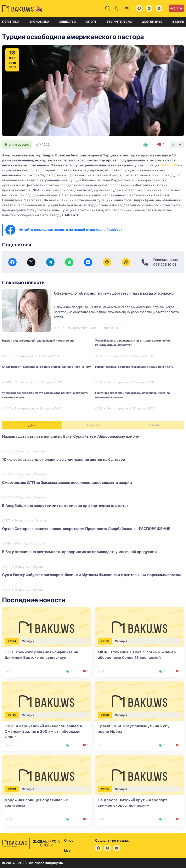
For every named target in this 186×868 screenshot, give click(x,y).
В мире (178, 22)
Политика (11, 22)
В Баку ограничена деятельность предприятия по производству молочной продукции (79, 552)
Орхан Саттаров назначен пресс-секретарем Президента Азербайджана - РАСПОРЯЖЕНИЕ (86, 529)
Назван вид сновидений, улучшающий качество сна (38, 341)
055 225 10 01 (165, 265)
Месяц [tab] (154, 425)
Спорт (91, 22)
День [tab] (32, 425)
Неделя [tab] (93, 425)
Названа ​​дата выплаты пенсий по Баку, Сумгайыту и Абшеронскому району (71, 436)
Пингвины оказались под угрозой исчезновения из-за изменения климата (133, 395)
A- (174, 145)
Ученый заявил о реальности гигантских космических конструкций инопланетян (133, 343)
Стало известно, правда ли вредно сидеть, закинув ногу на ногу (46, 367)
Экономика (39, 22)
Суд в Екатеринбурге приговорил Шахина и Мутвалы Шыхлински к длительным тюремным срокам (91, 575)
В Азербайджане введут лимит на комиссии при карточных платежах (65, 506)
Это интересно (119, 22)
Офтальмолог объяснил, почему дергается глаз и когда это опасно (114, 293)
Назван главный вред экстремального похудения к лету (134, 367)
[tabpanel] (93, 513)
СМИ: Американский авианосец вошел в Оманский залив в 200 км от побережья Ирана (43, 731)
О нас (69, 840)
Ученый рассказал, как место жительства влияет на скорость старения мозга (45, 395)
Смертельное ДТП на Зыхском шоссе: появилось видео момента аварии (67, 483)
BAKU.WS (170, 165)
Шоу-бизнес (152, 22)
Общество (67, 22)
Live (176, 8)
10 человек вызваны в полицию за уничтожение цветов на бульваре (63, 459)
